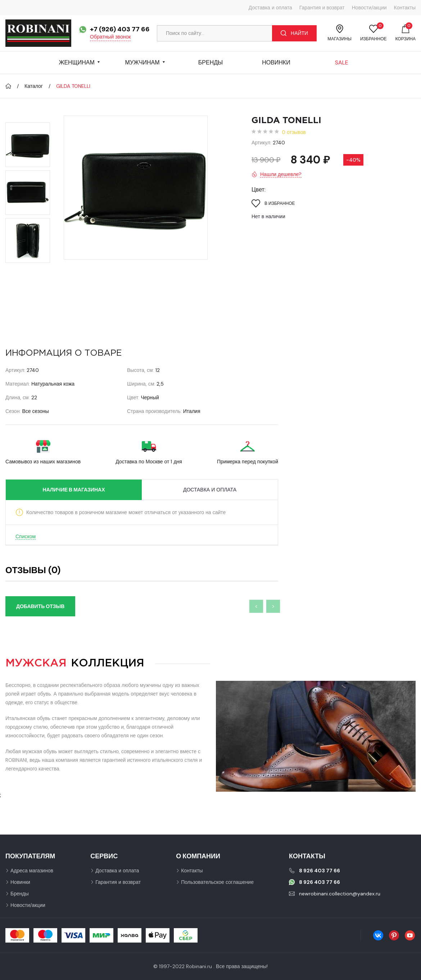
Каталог (34, 86)
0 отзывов (294, 132)
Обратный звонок (110, 37)
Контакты (405, 8)
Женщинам (77, 63)
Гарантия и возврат (322, 8)
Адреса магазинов (32, 871)
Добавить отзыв (40, 606)
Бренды (210, 62)
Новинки (276, 62)
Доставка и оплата (270, 8)
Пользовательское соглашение (217, 882)
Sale (342, 62)
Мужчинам (142, 63)
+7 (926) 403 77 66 (120, 29)
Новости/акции (369, 8)
